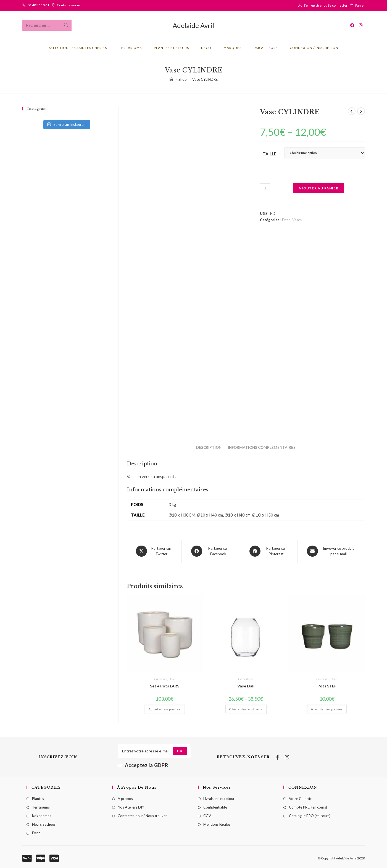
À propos (125, 798)
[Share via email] (331, 551)
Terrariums (41, 807)
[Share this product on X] (154, 551)
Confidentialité (215, 807)
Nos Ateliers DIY (131, 807)
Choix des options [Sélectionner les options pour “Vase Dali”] (246, 709)
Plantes (38, 798)
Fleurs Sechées (44, 824)
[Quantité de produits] (265, 188)
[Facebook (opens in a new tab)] (352, 25)
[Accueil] (171, 79)
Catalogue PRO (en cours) (310, 815)
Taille (270, 154)
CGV (207, 815)
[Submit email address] (180, 750)
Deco (286, 220)
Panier (360, 5)
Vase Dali (246, 685)
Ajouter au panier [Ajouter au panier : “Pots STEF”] (327, 709)
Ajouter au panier (318, 188)
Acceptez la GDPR (143, 764)
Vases (297, 220)
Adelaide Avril (193, 25)
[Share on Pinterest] (269, 551)
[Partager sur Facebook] (211, 551)
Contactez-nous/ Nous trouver (142, 815)
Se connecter (338, 5)
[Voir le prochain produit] (361, 111)
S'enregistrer (313, 5)
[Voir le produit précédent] (352, 111)
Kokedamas (42, 815)
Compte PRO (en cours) (308, 807)
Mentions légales (217, 824)
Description (209, 447)
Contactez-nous (69, 5)
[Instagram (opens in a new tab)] (361, 25)
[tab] (209, 447)
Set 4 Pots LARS (165, 685)
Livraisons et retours (220, 798)
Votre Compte (301, 798)
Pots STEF (327, 685)
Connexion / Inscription (314, 48)
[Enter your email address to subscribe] (154, 750)
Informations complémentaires (262, 447)
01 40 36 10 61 (38, 5)
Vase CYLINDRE (205, 79)
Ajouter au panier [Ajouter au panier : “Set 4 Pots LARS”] (164, 709)
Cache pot (161, 678)
